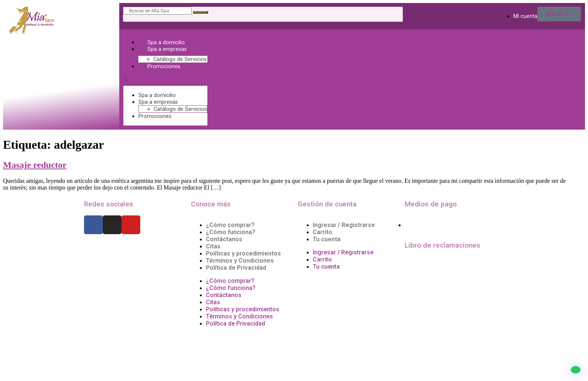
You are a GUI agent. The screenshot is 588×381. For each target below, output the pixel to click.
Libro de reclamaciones (442, 245)
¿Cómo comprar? (230, 225)
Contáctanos (224, 239)
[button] (165, 79)
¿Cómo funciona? (231, 232)
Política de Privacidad (236, 268)
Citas (213, 246)
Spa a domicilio (166, 43)
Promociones (164, 66)
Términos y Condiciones (240, 261)
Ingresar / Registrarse (344, 225)
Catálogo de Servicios (180, 59)
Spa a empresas (167, 49)
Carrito (322, 232)
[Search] (201, 12)
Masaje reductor (35, 165)
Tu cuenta (327, 239)
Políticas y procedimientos (243, 253)
